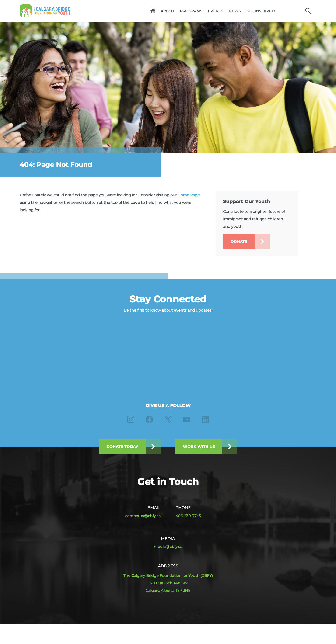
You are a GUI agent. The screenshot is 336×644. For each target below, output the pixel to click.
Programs (184, 11)
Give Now (287, 11)
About (160, 11)
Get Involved (253, 11)
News (227, 11)
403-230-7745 (188, 516)
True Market (305, 627)
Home (145, 11)
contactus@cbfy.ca (143, 516)
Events (208, 11)
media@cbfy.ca (168, 547)
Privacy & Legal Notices (162, 627)
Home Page (189, 196)
